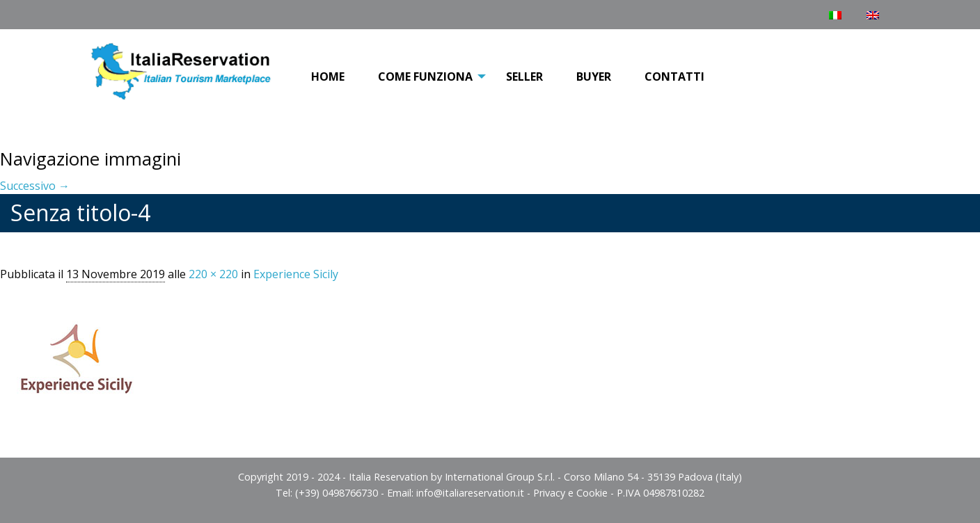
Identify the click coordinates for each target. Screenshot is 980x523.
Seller (524, 77)
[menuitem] (328, 77)
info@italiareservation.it (470, 493)
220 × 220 (213, 274)
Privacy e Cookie (570, 493)
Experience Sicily (296, 274)
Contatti (674, 77)
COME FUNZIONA (425, 77)
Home (328, 77)
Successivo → (35, 186)
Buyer (594, 77)
